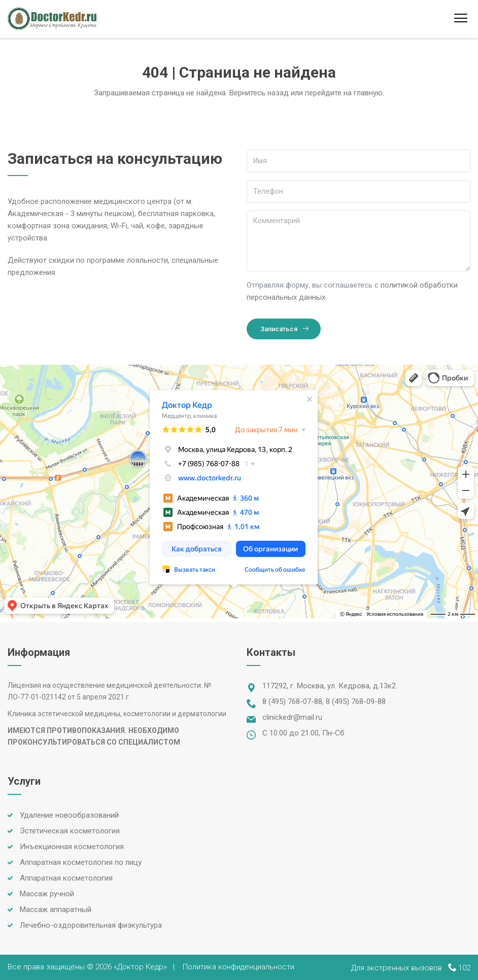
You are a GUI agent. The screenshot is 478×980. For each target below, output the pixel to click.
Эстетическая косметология (70, 831)
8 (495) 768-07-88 (292, 702)
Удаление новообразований (69, 815)
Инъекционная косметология (72, 847)
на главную (363, 93)
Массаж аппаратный (56, 909)
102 (464, 968)
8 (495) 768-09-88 (356, 702)
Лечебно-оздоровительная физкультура (91, 925)
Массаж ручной (47, 894)
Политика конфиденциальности (238, 967)
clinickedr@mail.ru (292, 717)
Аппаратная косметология (66, 878)
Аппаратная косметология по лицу (81, 862)
